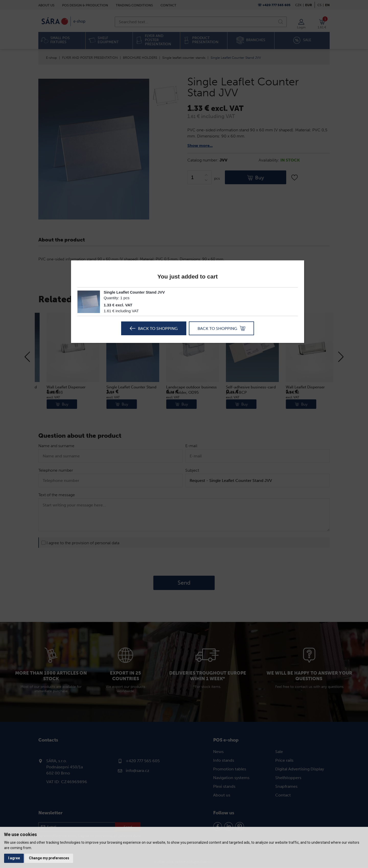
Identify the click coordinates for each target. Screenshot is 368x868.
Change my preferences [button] (49, 858)
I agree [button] (14, 858)
